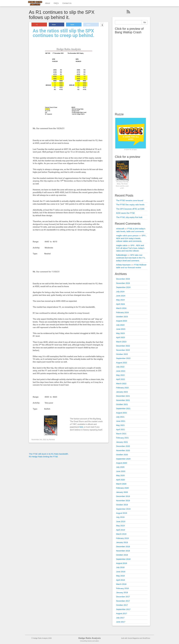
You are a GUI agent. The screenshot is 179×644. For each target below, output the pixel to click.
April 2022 (121, 379)
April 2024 (121, 304)
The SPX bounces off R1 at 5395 (130, 209)
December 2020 (123, 446)
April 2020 (121, 480)
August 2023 (122, 321)
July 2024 (120, 292)
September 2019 (123, 509)
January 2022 (122, 392)
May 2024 (120, 300)
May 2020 (120, 475)
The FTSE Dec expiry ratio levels (130, 205)
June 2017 (121, 622)
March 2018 (121, 584)
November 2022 (123, 350)
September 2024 (123, 287)
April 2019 (121, 530)
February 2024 (123, 312)
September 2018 (123, 559)
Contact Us (67, 3)
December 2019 (123, 496)
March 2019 (121, 534)
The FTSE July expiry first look (129, 217)
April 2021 (121, 429)
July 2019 (120, 517)
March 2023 (121, 342)
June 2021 (121, 421)
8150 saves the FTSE (125, 213)
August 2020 (122, 463)
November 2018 (123, 551)
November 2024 (123, 283)
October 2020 (122, 455)
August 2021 (122, 413)
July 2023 (120, 325)
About (48, 3)
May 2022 (120, 375)
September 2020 (123, 459)
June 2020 (121, 471)
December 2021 (123, 396)
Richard (52, 440)
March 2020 (121, 484)
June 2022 (121, 371)
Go (145, 22)
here (81, 427)
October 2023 (122, 317)
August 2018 (122, 563)
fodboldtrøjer (122, 255)
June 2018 (121, 572)
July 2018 (120, 567)
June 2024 (121, 296)
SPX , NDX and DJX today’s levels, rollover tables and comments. (131, 238)
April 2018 (121, 580)
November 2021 (123, 400)
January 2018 (122, 592)
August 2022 (122, 363)
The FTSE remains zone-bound (130, 200)
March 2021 (121, 434)
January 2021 (122, 442)
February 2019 (123, 538)
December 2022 (123, 346)
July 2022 (120, 367)
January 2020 (122, 492)
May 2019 (120, 526)
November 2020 (123, 450)
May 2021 (120, 425)
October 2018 (122, 555)
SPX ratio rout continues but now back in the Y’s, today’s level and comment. (131, 258)
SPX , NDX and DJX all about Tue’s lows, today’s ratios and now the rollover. (130, 248)
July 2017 (120, 618)
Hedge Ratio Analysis (89, 638)
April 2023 (121, 337)
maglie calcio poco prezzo (127, 236)
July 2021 (120, 417)
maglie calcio (122, 245)
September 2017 (123, 609)
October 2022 (122, 354)
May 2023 (120, 333)
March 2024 (121, 308)
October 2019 (122, 505)
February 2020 (123, 488)
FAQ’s (56, 3)
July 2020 (120, 467)
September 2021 (123, 408)
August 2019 (122, 513)
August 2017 (122, 613)
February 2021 (123, 438)
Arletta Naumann (123, 265)
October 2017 (122, 605)
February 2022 (123, 388)
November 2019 (123, 501)
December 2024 (123, 279)
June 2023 (121, 329)
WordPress (146, 638)
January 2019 (122, 542)
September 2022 (123, 358)
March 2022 (121, 383)
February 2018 (123, 588)
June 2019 (121, 521)
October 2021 (122, 404)
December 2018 (123, 546)
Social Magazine (133, 638)
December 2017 (123, 597)
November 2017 (123, 601)
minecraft (120, 229)
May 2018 (120, 576)
